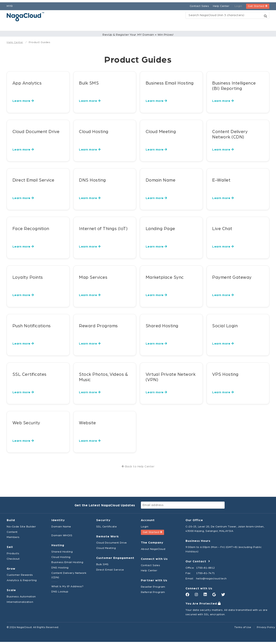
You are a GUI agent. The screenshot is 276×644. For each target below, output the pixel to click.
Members (13, 539)
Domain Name (61, 529)
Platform (80, 26)
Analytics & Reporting (22, 582)
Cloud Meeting (106, 550)
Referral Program (153, 594)
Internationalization (20, 604)
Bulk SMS (102, 566)
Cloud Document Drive (112, 545)
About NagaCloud (153, 551)
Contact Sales (199, 4)
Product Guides (39, 43)
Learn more (23, 103)
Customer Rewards (20, 577)
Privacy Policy (266, 629)
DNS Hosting (60, 570)
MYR (10, 4)
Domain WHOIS (62, 537)
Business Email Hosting (67, 564)
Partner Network (164, 26)
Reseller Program (153, 589)
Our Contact (198, 563)
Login (238, 4)
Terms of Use (243, 629)
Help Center (221, 4)
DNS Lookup (60, 594)
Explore (197, 26)
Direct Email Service (110, 572)
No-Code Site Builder (21, 529)
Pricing (132, 26)
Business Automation (21, 599)
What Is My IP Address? (67, 588)
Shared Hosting (62, 554)
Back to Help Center (138, 469)
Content (12, 534)
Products (108, 26)
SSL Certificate (107, 529)
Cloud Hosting (61, 559)
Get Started (258, 4)
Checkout (13, 561)
